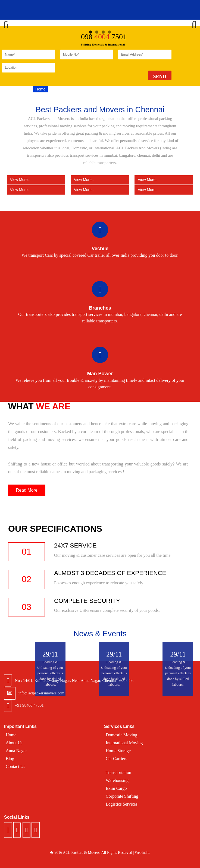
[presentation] (101, 73)
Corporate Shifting (122, 796)
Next (192, 23)
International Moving (124, 743)
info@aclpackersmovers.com (42, 693)
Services (79, 89)
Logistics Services (122, 804)
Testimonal (132, 89)
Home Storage (118, 751)
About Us (14, 743)
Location (98, 89)
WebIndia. (143, 853)
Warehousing (117, 780)
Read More (27, 490)
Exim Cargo (116, 788)
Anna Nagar (16, 751)
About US (58, 89)
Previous (8, 23)
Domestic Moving (121, 735)
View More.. (36, 180)
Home (40, 89)
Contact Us (155, 89)
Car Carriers (116, 759)
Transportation (118, 772)
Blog (114, 89)
